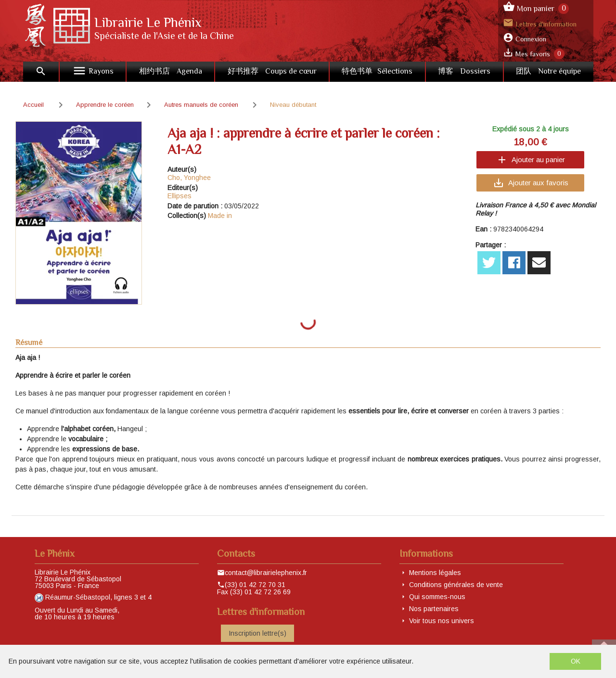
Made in (220, 216)
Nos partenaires (434, 609)
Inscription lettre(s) (257, 633)
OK (576, 661)
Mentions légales (435, 573)
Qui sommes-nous (437, 597)
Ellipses (180, 196)
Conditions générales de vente (456, 585)
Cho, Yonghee (189, 178)
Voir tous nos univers (442, 621)
